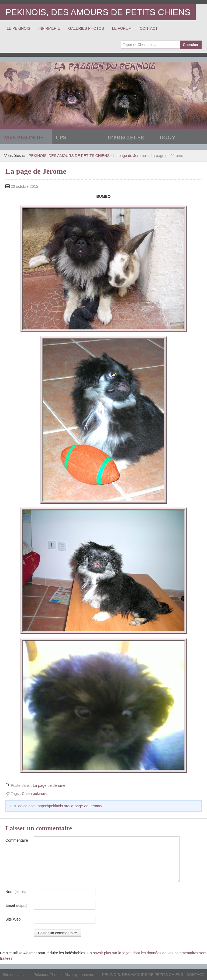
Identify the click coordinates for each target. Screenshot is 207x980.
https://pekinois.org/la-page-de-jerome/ (70, 806)
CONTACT (149, 28)
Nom (15, 892)
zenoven (86, 975)
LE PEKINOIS (18, 28)
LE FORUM (122, 28)
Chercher (191, 45)
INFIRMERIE (49, 28)
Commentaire (17, 840)
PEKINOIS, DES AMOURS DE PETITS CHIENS (98, 12)
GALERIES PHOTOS (86, 28)
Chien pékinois (34, 794)
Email (16, 906)
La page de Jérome (130, 156)
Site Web (13, 919)
